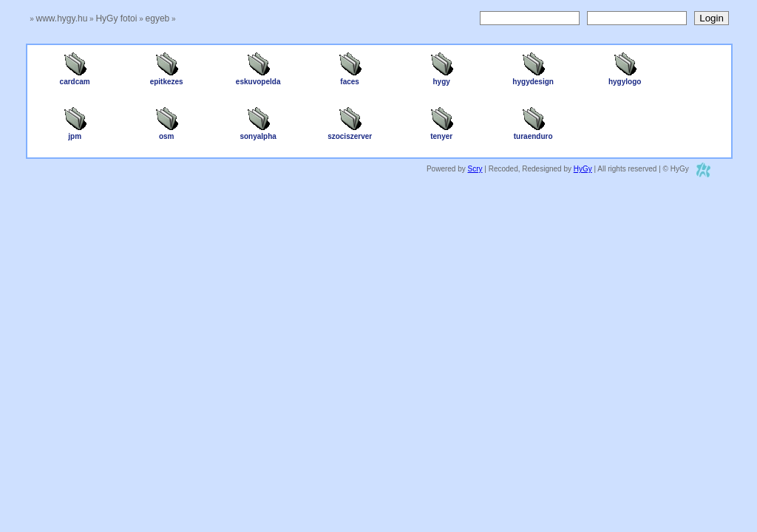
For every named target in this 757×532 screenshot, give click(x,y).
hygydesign (533, 78)
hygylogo (625, 78)
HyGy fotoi (116, 18)
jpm (75, 133)
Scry (475, 169)
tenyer (441, 133)
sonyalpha (258, 133)
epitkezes (167, 78)
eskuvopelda (258, 78)
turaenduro (533, 133)
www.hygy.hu (62, 18)
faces (350, 78)
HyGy (583, 169)
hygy (441, 78)
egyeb (158, 18)
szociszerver (350, 133)
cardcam (75, 78)
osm (166, 133)
